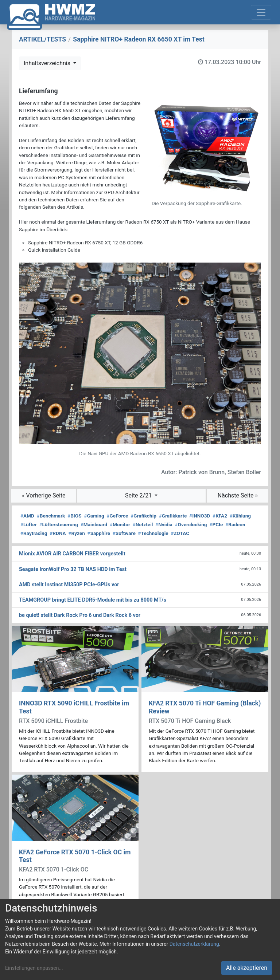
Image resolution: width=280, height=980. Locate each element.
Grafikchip (143, 516)
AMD (27, 516)
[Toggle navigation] (261, 12)
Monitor (120, 524)
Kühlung (240, 516)
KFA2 (220, 516)
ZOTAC (180, 533)
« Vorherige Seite (44, 495)
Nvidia (164, 524)
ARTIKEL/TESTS (42, 39)
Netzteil (143, 524)
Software (124, 533)
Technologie (153, 533)
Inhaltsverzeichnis (48, 63)
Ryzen (76, 533)
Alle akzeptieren (247, 968)
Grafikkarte (173, 516)
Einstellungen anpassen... (34, 968)
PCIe (216, 524)
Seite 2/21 (139, 495)
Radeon (235, 524)
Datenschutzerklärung (194, 944)
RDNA (58, 533)
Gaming (94, 516)
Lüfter (29, 524)
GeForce (117, 516)
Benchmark (51, 516)
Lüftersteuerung (59, 524)
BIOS (74, 516)
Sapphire (99, 533)
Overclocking (191, 524)
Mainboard (94, 524)
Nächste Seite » (238, 495)
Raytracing (34, 533)
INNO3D (200, 516)
